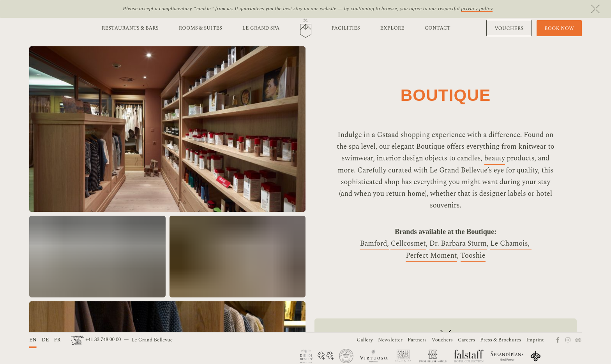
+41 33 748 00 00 (96, 339)
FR (57, 340)
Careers (466, 340)
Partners (417, 340)
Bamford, (374, 244)
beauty (495, 158)
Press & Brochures (501, 340)
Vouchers (442, 340)
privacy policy (477, 8)
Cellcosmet (408, 244)
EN (33, 340)
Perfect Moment (431, 256)
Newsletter (390, 340)
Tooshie (473, 256)
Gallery (365, 340)
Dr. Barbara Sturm (458, 244)
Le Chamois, (511, 244)
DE (45, 340)
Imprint (535, 340)
